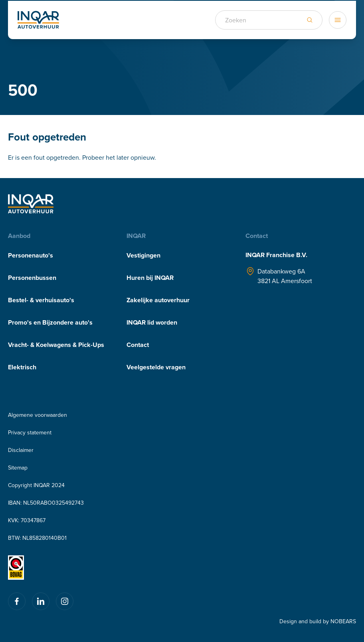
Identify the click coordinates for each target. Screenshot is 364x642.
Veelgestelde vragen (156, 367)
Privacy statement (30, 432)
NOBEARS (343, 621)
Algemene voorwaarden (38, 415)
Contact (138, 345)
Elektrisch (22, 367)
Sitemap (18, 468)
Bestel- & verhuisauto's (41, 300)
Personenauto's (31, 255)
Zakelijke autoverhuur (158, 300)
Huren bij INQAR (150, 278)
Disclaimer (21, 450)
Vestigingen (143, 255)
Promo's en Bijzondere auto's (50, 322)
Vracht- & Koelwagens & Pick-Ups (56, 345)
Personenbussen (32, 278)
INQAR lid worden (152, 322)
